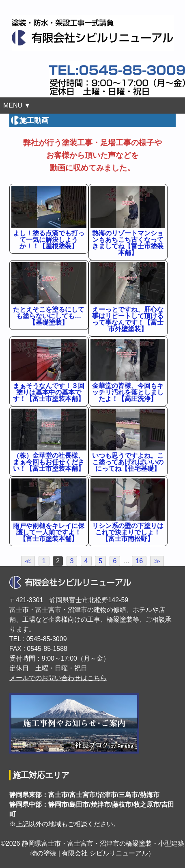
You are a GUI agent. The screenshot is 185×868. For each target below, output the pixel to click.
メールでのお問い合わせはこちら (58, 678)
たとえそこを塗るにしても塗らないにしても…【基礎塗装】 (49, 316)
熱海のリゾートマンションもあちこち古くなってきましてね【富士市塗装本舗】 (128, 243)
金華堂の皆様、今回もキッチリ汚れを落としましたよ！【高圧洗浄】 (128, 392)
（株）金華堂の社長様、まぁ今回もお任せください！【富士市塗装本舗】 (49, 462)
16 (139, 561)
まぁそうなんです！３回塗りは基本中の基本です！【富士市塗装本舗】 (49, 392)
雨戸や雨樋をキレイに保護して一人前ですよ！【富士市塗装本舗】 (49, 532)
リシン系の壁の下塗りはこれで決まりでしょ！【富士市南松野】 (128, 532)
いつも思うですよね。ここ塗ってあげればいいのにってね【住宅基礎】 (128, 462)
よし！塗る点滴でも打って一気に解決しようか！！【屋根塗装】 (49, 240)
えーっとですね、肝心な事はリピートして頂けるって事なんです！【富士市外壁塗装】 (128, 319)
